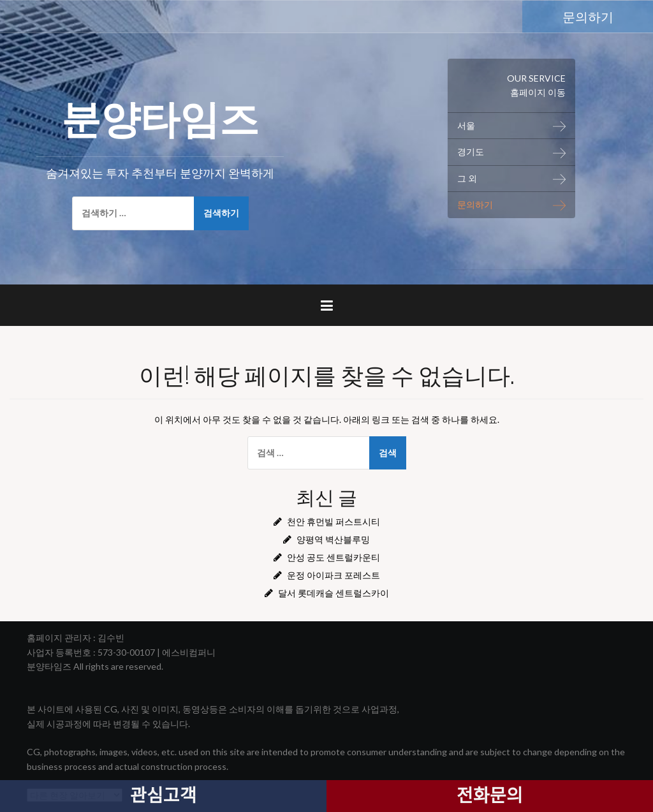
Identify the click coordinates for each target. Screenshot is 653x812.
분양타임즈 (160, 115)
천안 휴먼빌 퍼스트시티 (334, 521)
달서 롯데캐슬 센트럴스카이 (334, 593)
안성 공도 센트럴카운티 (334, 557)
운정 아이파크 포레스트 (334, 575)
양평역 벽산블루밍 (333, 539)
